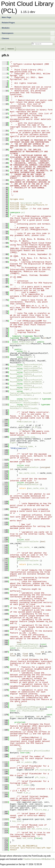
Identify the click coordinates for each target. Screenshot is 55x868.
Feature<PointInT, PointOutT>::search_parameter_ (27, 381)
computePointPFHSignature (31, 707)
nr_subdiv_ (27, 762)
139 (5, 542)
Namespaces (28, 33)
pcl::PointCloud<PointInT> (24, 646)
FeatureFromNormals (20, 344)
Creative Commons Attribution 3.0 (39, 859)
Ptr (25, 351)
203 (5, 793)
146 (5, 561)
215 (5, 838)
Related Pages (8, 23)
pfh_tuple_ (41, 777)
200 (5, 785)
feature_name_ (26, 446)
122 (5, 484)
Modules (6, 28)
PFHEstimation (26, 342)
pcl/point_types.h (31, 203)
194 (5, 770)
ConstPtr (28, 357)
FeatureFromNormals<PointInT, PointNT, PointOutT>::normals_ (32, 394)
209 (5, 819)
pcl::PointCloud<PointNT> (31, 648)
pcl (3, 49)
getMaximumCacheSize (28, 484)
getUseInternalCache (28, 561)
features (11, 49)
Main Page (6, 17)
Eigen (13, 443)
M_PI (35, 427)
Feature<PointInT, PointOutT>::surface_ (27, 385)
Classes (28, 38)
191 (5, 762)
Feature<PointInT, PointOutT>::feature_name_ (27, 366)
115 (5, 467)
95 (5, 399)
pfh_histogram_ (43, 770)
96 (5, 405)
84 (5, 351)
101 (5, 422)
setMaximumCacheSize (28, 467)
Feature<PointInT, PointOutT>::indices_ (27, 373)
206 (5, 802)
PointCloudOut (31, 399)
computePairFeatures (28, 644)
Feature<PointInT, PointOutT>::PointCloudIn (24, 407)
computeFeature (25, 751)
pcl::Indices (17, 717)
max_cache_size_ (28, 437)
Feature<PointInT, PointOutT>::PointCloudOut (24, 402)
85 (5, 357)
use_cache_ (25, 547)
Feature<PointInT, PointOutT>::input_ (27, 388)
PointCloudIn (31, 405)
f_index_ (26, 785)
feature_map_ (41, 810)
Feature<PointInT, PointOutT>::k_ (27, 377)
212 (5, 829)
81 (5, 342)
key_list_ (24, 429)
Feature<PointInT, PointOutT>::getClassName (27, 369)
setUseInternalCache (28, 542)
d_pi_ (22, 426)
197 (5, 777)
